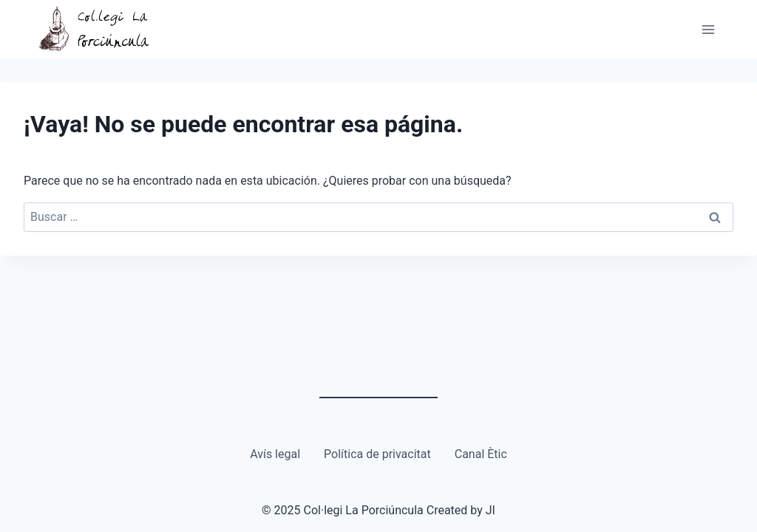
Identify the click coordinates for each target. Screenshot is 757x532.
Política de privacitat (377, 454)
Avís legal (275, 454)
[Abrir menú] (708, 29)
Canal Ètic (481, 454)
